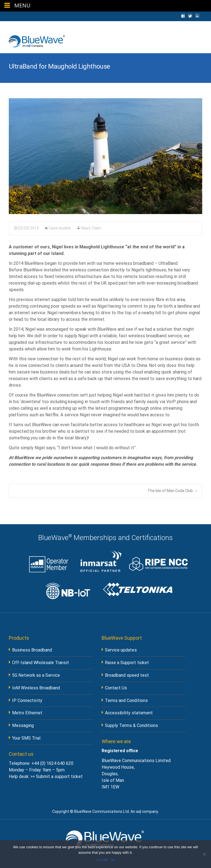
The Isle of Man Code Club (173, 491)
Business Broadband (32, 650)
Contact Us (116, 688)
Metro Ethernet (27, 713)
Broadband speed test (127, 675)
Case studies (60, 228)
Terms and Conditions (126, 700)
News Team (91, 228)
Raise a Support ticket (127, 663)
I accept (102, 860)
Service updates (121, 650)
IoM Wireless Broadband (36, 688)
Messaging (23, 725)
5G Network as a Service (36, 675)
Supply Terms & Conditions (131, 725)
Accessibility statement (129, 713)
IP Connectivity (27, 700)
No (113, 860)
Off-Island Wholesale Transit (41, 663)
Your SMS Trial (26, 738)
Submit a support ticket (59, 776)
